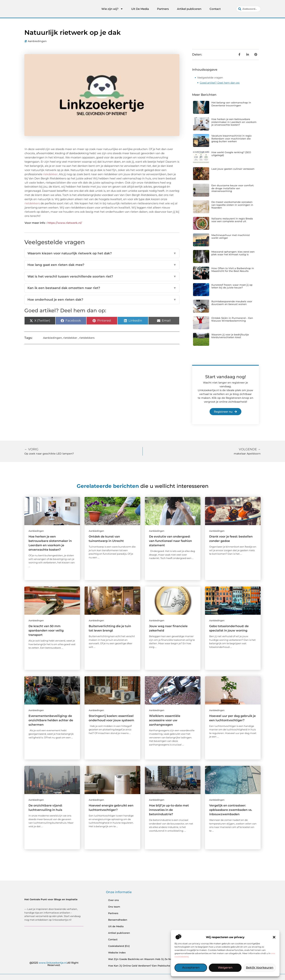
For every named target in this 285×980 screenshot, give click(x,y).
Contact (215, 9)
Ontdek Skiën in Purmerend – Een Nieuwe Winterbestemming (232, 319)
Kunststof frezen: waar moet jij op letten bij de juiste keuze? (232, 286)
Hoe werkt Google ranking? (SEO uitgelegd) (231, 154)
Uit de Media (116, 926)
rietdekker (70, 338)
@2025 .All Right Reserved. (54, 964)
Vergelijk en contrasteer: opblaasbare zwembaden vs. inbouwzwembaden (231, 810)
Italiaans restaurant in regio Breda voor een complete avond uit (232, 220)
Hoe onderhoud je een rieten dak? (102, 300)
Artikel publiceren (189, 9)
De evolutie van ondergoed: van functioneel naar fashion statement (170, 541)
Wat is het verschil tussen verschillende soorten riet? (102, 277)
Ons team (114, 907)
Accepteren (191, 968)
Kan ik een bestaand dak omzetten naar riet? (102, 288)
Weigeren (225, 968)
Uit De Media (140, 9)
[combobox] (248, 9)
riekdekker (50, 174)
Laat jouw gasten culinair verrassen (233, 169)
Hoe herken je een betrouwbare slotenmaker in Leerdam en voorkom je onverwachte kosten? (234, 122)
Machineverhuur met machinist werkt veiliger (231, 237)
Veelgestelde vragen (210, 78)
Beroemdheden (118, 920)
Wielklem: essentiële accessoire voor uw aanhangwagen (165, 720)
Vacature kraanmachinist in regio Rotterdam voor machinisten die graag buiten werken (231, 138)
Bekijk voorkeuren (260, 968)
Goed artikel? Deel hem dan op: (220, 83)
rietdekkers (32, 203)
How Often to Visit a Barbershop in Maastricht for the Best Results (233, 270)
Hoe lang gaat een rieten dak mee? (102, 265)
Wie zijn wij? (112, 9)
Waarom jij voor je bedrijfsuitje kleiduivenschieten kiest (230, 336)
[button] (274, 937)
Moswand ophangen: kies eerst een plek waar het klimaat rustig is (233, 253)
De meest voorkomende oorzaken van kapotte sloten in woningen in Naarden (232, 205)
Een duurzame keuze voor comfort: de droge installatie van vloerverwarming (233, 188)
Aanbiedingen (37, 41)
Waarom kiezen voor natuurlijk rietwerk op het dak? (102, 253)
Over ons (114, 900)
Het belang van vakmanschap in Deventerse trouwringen (231, 104)
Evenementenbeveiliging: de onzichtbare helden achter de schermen (51, 720)
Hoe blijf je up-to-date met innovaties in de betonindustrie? (169, 810)
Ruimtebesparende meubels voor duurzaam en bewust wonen (232, 303)
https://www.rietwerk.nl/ (65, 223)
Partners (163, 9)
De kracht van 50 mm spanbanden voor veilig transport (46, 630)
